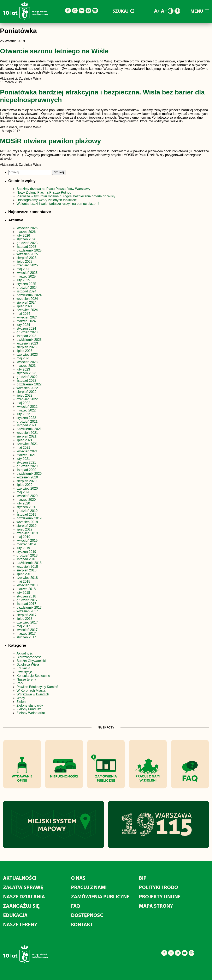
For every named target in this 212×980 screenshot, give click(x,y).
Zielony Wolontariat (31, 713)
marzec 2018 (26, 589)
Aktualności (25, 653)
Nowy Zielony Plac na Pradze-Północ (44, 193)
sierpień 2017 (26, 615)
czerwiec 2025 (27, 265)
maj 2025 (23, 269)
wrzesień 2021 (27, 433)
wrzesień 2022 (27, 388)
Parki (20, 683)
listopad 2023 (26, 336)
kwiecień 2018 (27, 585)
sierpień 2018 (26, 570)
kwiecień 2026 (27, 228)
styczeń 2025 (26, 284)
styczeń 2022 (26, 418)
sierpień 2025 (26, 258)
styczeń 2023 (26, 373)
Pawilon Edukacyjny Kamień (37, 687)
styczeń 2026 (26, 239)
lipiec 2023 (25, 351)
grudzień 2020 (27, 466)
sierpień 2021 (26, 436)
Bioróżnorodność (29, 657)
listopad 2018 (26, 559)
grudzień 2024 (27, 288)
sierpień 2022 (26, 392)
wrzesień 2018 (27, 567)
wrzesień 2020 (27, 477)
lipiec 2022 (25, 395)
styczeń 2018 (26, 596)
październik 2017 (29, 607)
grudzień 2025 (27, 243)
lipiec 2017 (25, 619)
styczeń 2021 (26, 462)
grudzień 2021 (27, 421)
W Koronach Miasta (31, 691)
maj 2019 (23, 537)
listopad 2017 (26, 604)
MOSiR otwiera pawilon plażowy (50, 141)
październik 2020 (29, 474)
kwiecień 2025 (27, 273)
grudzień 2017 (27, 600)
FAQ (76, 906)
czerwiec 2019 (27, 533)
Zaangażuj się (21, 906)
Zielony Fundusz (29, 709)
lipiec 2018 (25, 574)
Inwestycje (24, 672)
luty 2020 (23, 503)
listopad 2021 (26, 425)
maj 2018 (23, 581)
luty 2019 (23, 548)
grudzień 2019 (27, 511)
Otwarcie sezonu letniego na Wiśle (54, 51)
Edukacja (23, 668)
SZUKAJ (123, 11)
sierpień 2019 (26, 526)
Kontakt (82, 924)
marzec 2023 (26, 366)
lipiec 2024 (25, 306)
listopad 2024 (26, 291)
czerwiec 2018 (27, 578)
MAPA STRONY (156, 906)
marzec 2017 (26, 634)
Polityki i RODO (158, 887)
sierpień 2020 (26, 481)
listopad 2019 (26, 514)
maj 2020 (23, 492)
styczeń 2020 (26, 507)
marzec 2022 (26, 410)
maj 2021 (23, 448)
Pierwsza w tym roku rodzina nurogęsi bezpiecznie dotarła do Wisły (66, 196)
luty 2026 (23, 235)
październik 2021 (29, 429)
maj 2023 (23, 358)
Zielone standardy (30, 705)
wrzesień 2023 (27, 343)
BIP (143, 878)
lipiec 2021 (25, 440)
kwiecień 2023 (27, 362)
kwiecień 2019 (27, 541)
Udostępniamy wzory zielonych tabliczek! (47, 200)
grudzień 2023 (27, 332)
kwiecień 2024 (27, 317)
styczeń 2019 (26, 552)
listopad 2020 (26, 470)
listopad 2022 (26, 381)
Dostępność (87, 915)
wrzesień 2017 (27, 611)
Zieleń (21, 702)
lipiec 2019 (25, 529)
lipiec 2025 (25, 262)
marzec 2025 (26, 276)
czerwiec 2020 (27, 488)
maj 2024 (23, 314)
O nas (78, 878)
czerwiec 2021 (27, 444)
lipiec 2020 (25, 485)
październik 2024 (29, 295)
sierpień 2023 (26, 347)
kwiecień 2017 (27, 630)
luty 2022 (23, 414)
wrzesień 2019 (27, 522)
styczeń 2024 (26, 328)
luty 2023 (23, 369)
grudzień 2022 (27, 377)
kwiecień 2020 (27, 496)
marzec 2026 (26, 232)
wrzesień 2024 (27, 299)
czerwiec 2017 (27, 622)
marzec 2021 (26, 455)
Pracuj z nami (89, 887)
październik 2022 (29, 384)
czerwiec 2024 (27, 310)
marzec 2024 (26, 321)
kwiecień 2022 (27, 407)
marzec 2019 (26, 544)
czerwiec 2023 (27, 355)
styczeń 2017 (26, 637)
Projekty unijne (160, 896)
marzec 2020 (26, 500)
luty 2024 (23, 325)
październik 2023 (29, 340)
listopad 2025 (26, 247)
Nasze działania (24, 896)
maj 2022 (23, 403)
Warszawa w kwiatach (33, 694)
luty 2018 (23, 593)
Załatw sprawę (23, 887)
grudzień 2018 (27, 555)
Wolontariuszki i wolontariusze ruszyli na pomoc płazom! (58, 204)
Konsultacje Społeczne (33, 676)
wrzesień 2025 (27, 254)
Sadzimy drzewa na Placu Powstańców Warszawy (53, 189)
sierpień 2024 (26, 302)
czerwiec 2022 (27, 399)
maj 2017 (23, 626)
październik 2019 (29, 518)
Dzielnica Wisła (28, 665)
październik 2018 (29, 563)
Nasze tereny (26, 679)
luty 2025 (23, 280)
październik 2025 (29, 250)
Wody (21, 698)
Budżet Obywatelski (31, 661)
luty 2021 (23, 459)
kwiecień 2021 (27, 451)
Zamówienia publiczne (100, 896)
